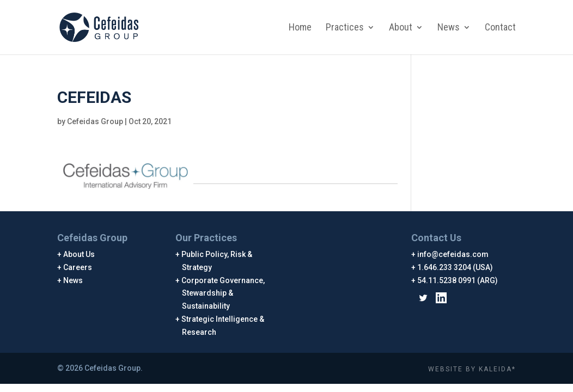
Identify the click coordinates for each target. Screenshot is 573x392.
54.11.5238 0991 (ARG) (458, 280)
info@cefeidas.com (453, 254)
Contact (500, 28)
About (401, 28)
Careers (78, 267)
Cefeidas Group (95, 121)
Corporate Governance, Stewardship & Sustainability (223, 293)
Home (300, 28)
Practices (345, 28)
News (449, 28)
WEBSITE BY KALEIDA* (472, 369)
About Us (79, 254)
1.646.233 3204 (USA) (455, 267)
